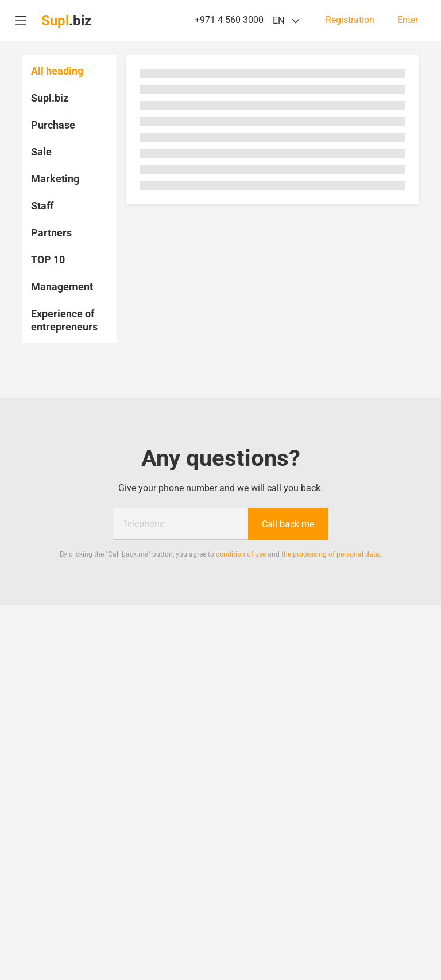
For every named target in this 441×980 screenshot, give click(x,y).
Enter (408, 20)
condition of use (241, 554)
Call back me (288, 524)
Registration (350, 20)
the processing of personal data (330, 554)
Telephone (143, 524)
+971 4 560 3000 (229, 20)
